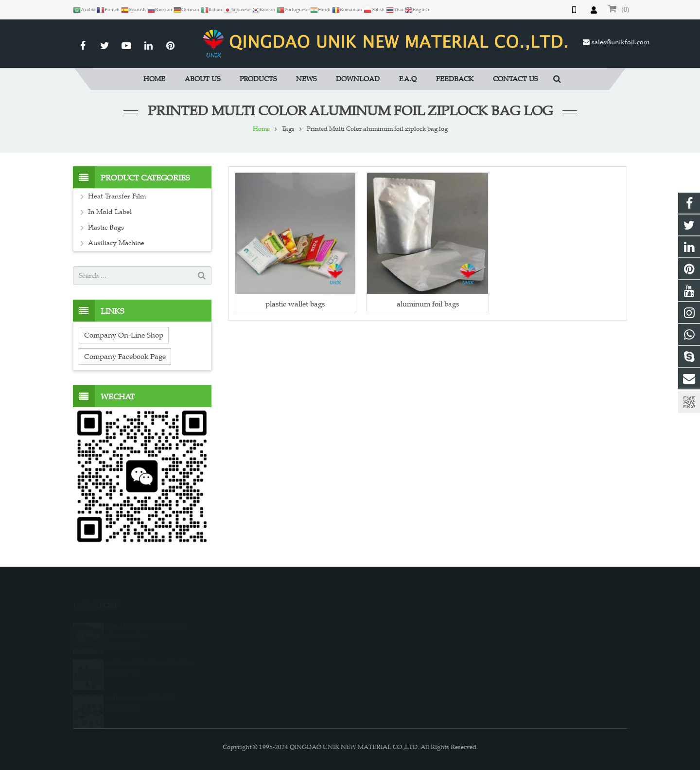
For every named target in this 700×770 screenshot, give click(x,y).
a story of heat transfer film (150, 655)
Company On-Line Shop (124, 335)
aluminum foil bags (428, 304)
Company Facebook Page (125, 356)
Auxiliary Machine (116, 243)
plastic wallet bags (295, 304)
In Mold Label (110, 212)
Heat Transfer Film (117, 196)
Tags (288, 129)
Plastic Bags (106, 227)
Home (261, 129)
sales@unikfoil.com (621, 42)
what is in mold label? (141, 691)
